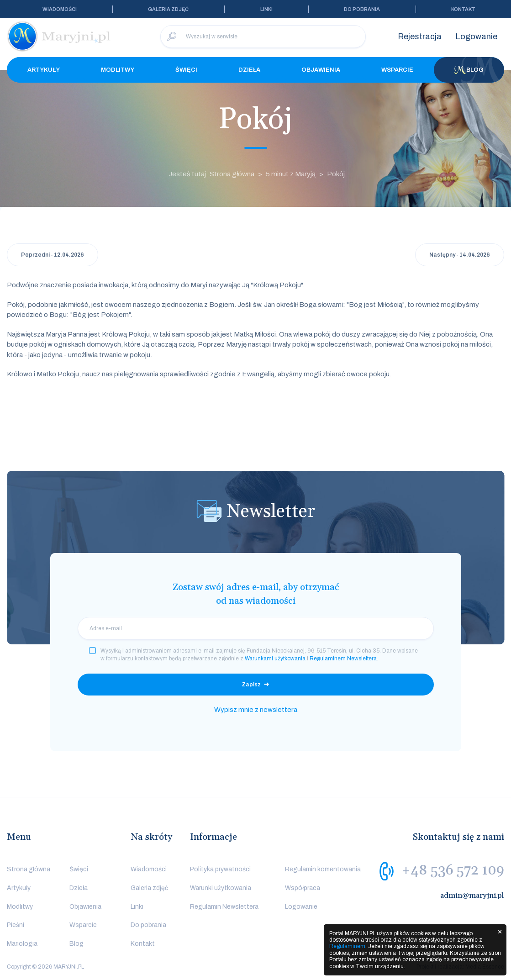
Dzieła (249, 70)
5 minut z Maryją (291, 174)
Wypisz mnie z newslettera (256, 710)
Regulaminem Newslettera (343, 659)
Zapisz (251, 685)
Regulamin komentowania (323, 869)
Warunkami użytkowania (275, 659)
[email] (256, 628)
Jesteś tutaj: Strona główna (211, 174)
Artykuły (44, 70)
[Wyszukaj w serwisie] (263, 37)
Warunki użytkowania (221, 888)
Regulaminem (347, 946)
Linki (266, 9)
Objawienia (321, 70)
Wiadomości (60, 9)
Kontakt (463, 9)
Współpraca (303, 888)
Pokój (336, 174)
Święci (186, 70)
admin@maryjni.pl (472, 896)
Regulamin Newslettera (224, 907)
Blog (469, 70)
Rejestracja (420, 37)
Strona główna (29, 869)
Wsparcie (397, 70)
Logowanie (476, 37)
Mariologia (22, 944)
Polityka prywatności (220, 869)
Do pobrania (362, 9)
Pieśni (16, 925)
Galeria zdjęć (168, 9)
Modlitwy (118, 70)
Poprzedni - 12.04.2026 (53, 255)
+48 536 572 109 (453, 870)
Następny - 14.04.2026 (460, 255)
